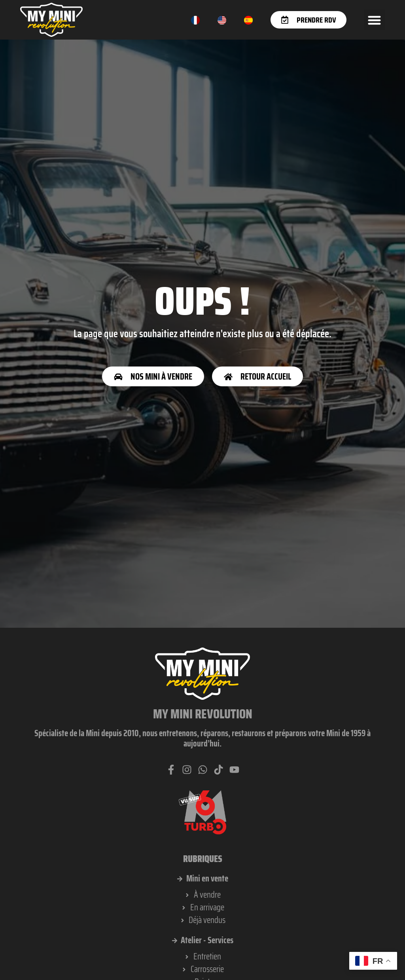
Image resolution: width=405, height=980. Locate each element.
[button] (374, 20)
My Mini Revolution (203, 714)
